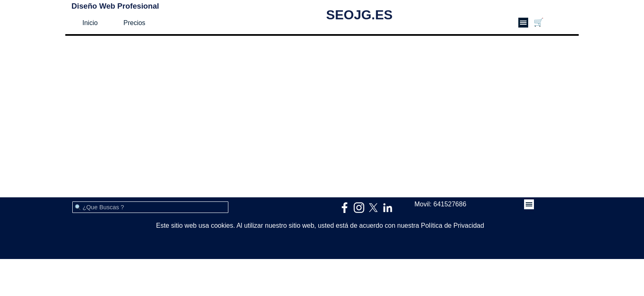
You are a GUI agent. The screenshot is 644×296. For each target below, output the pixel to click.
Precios (135, 23)
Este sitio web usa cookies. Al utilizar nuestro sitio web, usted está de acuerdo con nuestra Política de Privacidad (320, 225)
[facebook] (345, 208)
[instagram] (359, 208)
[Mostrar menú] (523, 23)
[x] (373, 208)
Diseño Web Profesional (115, 6)
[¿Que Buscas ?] (150, 207)
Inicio (90, 23)
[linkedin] (388, 208)
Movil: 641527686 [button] (440, 204)
